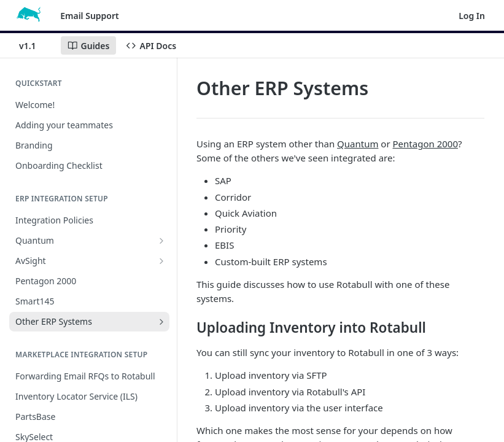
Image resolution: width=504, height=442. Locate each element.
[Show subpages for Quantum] (161, 241)
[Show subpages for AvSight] (161, 261)
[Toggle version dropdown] (35, 45)
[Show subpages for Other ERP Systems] (161, 322)
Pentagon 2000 (425, 144)
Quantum (358, 144)
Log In (472, 16)
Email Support (90, 16)
